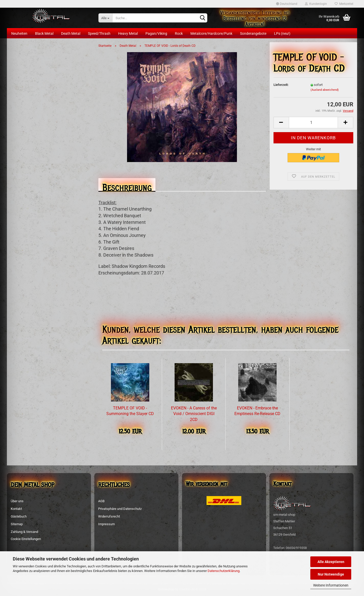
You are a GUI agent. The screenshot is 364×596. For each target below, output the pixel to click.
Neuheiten (19, 33)
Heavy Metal (128, 33)
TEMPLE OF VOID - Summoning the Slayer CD (130, 411)
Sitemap (17, 524)
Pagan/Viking (156, 33)
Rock (179, 33)
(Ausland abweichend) (325, 90)
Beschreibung (127, 186)
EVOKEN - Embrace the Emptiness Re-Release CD (257, 411)
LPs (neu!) (282, 33)
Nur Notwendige (331, 574)
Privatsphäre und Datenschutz (120, 509)
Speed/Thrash (99, 33)
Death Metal (71, 33)
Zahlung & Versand (24, 532)
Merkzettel (344, 4)
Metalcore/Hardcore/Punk (211, 33)
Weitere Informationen (331, 585)
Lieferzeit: (281, 85)
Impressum (106, 524)
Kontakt (16, 509)
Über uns (17, 501)
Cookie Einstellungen (26, 539)
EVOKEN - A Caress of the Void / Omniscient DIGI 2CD (194, 414)
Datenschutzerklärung (224, 571)
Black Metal (44, 33)
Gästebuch (19, 516)
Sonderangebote (253, 33)
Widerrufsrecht (109, 516)
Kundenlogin (316, 4)
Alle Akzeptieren (331, 562)
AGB (101, 501)
